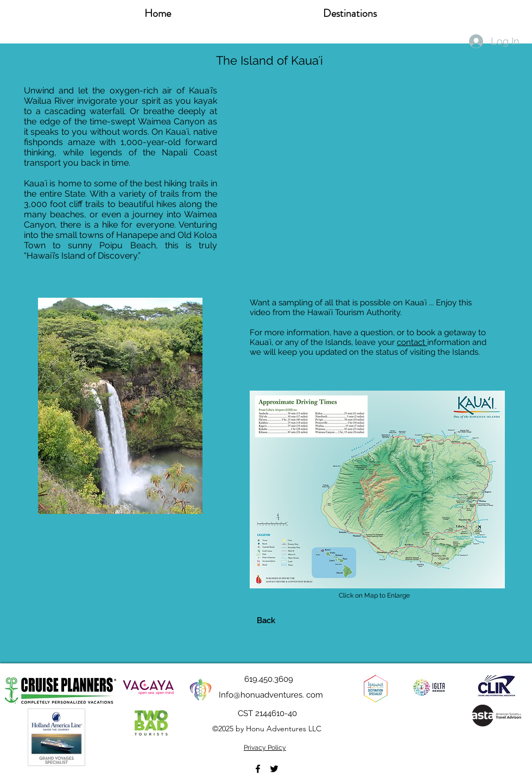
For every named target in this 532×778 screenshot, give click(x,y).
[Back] (266, 620)
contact (412, 342)
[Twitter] (274, 769)
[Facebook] (258, 769)
